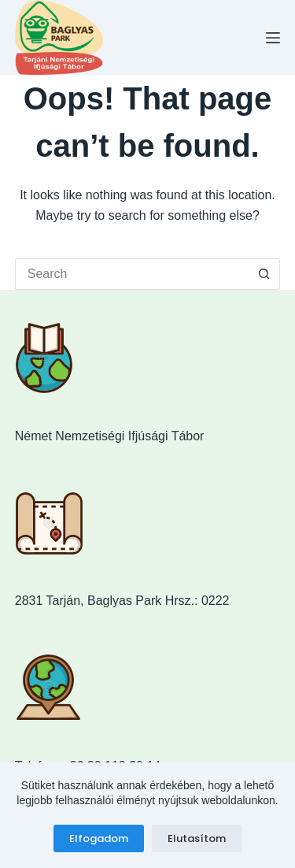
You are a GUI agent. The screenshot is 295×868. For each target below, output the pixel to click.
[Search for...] (132, 274)
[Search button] (264, 274)
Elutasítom (197, 838)
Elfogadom (99, 838)
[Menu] (273, 38)
